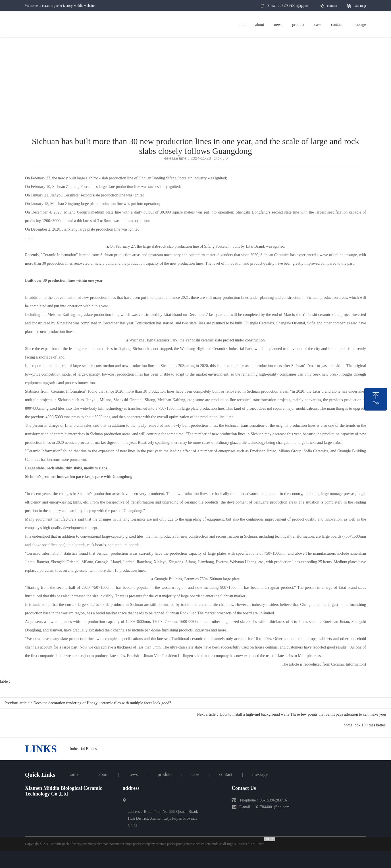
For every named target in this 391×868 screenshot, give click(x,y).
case (195, 774)
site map (360, 6)
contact (332, 6)
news (133, 774)
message (260, 774)
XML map (257, 844)
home (74, 774)
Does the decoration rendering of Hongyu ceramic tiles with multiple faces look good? (102, 703)
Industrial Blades (83, 749)
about (104, 774)
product (165, 774)
